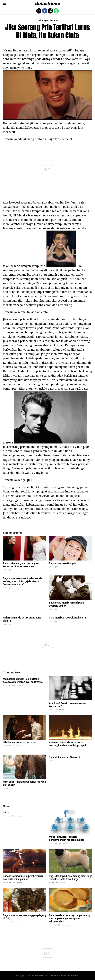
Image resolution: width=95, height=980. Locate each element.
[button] (5, 4)
